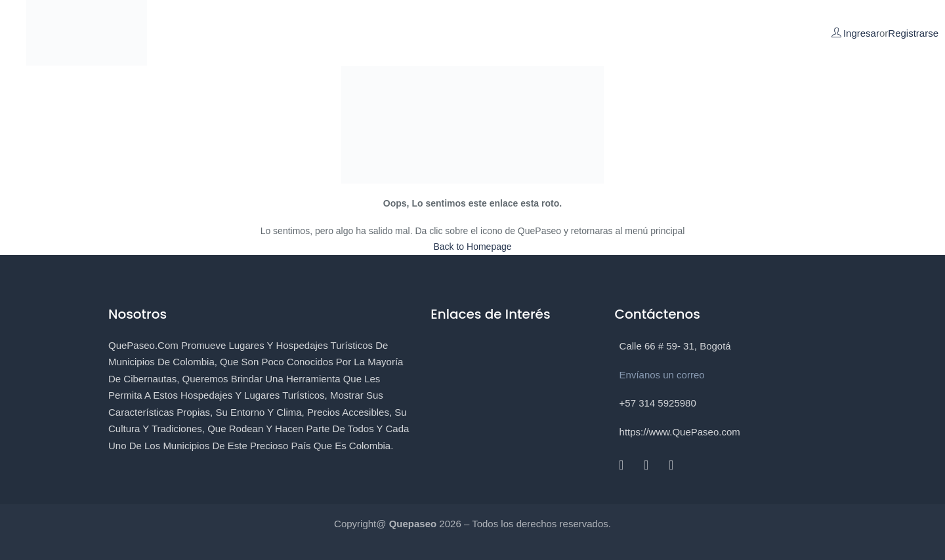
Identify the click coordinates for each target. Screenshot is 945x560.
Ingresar (861, 33)
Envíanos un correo (662, 375)
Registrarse (913, 33)
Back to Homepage (472, 247)
